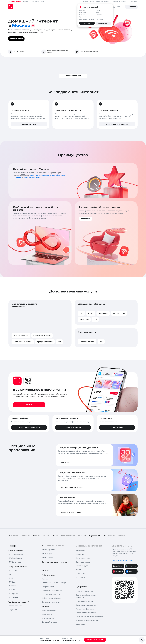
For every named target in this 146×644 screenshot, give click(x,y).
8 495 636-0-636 (50, 641)
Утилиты (79, 570)
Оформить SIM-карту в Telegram (54, 591)
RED (10, 574)
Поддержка (25, 536)
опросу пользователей (31, 177)
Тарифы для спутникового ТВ (19, 602)
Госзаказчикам (34, 2)
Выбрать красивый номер (52, 598)
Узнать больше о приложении (122, 561)
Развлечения (81, 551)
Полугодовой (13, 610)
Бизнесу (25, 2)
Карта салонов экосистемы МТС (74, 536)
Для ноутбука (47, 554)
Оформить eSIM (48, 587)
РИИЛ (11, 578)
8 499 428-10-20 (72, 641)
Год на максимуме (15, 606)
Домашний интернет (50, 611)
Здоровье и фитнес (83, 562)
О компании (13, 536)
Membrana (12, 586)
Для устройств (47, 557)
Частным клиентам (15, 2)
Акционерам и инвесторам (114, 536)
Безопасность (81, 554)
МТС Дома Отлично (16, 554)
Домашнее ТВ (47, 614)
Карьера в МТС (95, 536)
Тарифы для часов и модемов (53, 546)
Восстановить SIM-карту (51, 594)
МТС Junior (12, 590)
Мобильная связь (48, 575)
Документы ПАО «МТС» (84, 591)
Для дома (46, 607)
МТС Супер (12, 582)
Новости (47, 536)
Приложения (80, 574)
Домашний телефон (49, 622)
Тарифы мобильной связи (18, 567)
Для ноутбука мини (49, 550)
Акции (55, 536)
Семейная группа (82, 566)
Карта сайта (80, 624)
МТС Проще (13, 571)
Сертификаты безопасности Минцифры (86, 596)
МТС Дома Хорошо (15, 558)
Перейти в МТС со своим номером (55, 583)
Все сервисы (80, 577)
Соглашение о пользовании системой (89, 617)
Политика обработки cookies (86, 613)
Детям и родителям (83, 558)
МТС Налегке (13, 597)
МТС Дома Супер (15, 562)
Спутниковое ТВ (48, 618)
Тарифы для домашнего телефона (55, 562)
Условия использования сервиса (88, 621)
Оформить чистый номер (51, 602)
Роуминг (45, 579)
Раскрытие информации (85, 609)
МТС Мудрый (13, 594)
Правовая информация (84, 601)
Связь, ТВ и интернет (16, 551)
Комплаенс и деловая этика (86, 605)
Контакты (37, 536)
